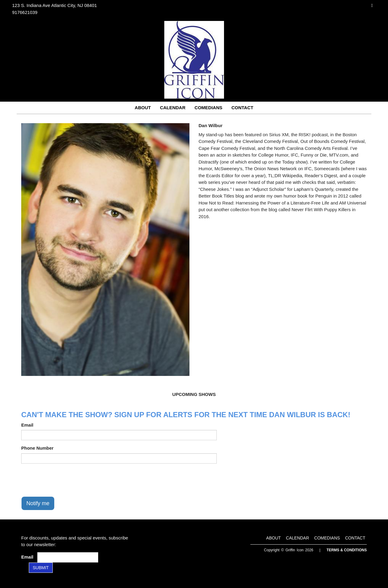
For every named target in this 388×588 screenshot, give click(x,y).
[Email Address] (68, 557)
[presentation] (67, 480)
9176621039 (25, 12)
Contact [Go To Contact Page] (242, 108)
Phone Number (37, 448)
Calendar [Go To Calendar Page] (173, 108)
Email (27, 425)
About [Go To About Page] (143, 108)
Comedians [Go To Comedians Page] (209, 108)
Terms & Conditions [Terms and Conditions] (347, 550)
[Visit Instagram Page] (372, 5)
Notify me (38, 503)
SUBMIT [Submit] (41, 568)
